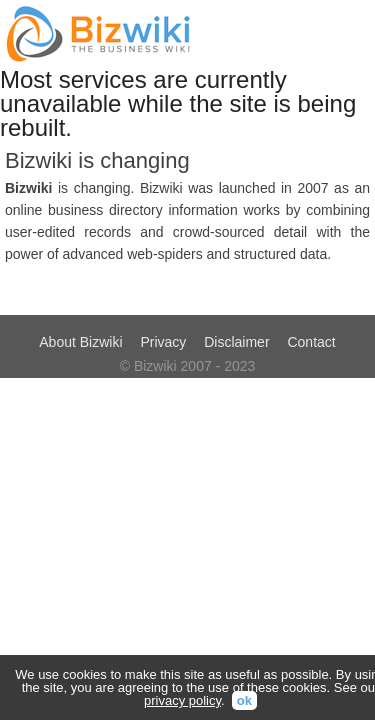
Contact (311, 342)
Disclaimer (236, 342)
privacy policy (182, 700)
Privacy (163, 342)
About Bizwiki (80, 342)
